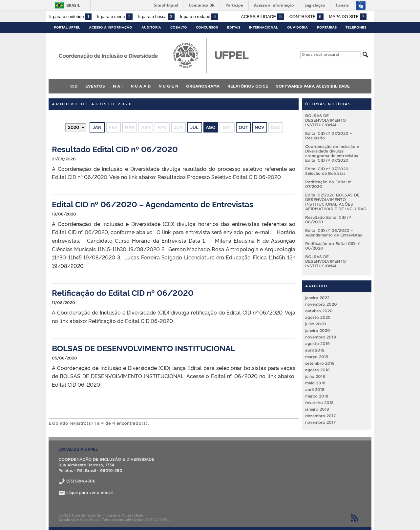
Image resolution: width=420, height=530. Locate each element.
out (243, 127)
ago (211, 127)
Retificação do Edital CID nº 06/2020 (123, 292)
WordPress (90, 520)
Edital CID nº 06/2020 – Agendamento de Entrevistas (153, 204)
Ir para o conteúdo (70, 17)
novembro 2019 (321, 337)
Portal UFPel (67, 27)
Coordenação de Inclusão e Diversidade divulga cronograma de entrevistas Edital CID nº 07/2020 (332, 153)
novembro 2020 (321, 304)
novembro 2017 (320, 422)
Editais (234, 27)
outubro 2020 (319, 311)
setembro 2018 (320, 363)
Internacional (263, 27)
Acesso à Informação (111, 27)
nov (260, 127)
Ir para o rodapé (199, 17)
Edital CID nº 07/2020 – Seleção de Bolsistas (328, 171)
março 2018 (317, 396)
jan (97, 127)
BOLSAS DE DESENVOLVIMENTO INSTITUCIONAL (144, 348)
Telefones (356, 27)
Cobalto (179, 27)
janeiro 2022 (317, 298)
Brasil (73, 5)
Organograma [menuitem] (203, 86)
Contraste (306, 17)
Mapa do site (348, 17)
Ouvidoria (297, 27)
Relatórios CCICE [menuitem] (248, 86)
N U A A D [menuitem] (141, 86)
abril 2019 (315, 350)
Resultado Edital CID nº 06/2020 (115, 149)
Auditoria (151, 27)
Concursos (207, 27)
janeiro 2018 (317, 409)
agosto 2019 (317, 344)
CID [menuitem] (74, 86)
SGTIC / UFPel (158, 520)
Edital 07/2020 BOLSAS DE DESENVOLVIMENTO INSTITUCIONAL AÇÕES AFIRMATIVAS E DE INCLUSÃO (336, 202)
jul (194, 127)
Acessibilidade (262, 17)
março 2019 (317, 357)
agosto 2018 (317, 370)
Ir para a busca (156, 17)
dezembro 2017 (320, 416)
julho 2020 (316, 324)
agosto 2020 (318, 317)
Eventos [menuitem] (95, 86)
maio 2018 (315, 383)
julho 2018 (315, 376)
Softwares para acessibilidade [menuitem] (313, 86)
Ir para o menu (115, 17)
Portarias (327, 27)
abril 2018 (315, 389)
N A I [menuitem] (118, 86)
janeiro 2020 (318, 330)
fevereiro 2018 (319, 403)
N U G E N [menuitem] (168, 86)
